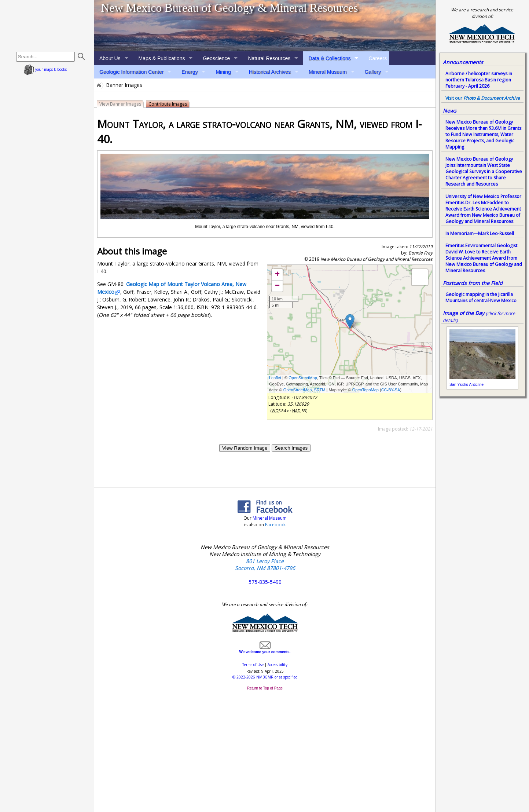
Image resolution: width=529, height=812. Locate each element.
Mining (223, 72)
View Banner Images (120, 104)
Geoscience (216, 58)
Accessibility (278, 665)
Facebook (275, 525)
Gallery (373, 72)
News (450, 111)
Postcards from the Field (473, 283)
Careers (378, 58)
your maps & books (45, 69)
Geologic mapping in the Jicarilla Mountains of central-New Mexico (481, 297)
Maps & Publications (162, 58)
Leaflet (275, 378)
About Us (110, 58)
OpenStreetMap (303, 378)
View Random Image (245, 448)
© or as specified (265, 677)
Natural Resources (269, 58)
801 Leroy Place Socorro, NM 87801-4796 (265, 564)
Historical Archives (270, 72)
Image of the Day (464, 313)
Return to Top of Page (265, 688)
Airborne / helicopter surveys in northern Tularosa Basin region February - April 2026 (479, 80)
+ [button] (277, 275)
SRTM (319, 390)
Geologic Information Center (131, 72)
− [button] (277, 286)
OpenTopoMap (365, 390)
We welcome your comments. (265, 650)
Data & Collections (329, 58)
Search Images (291, 448)
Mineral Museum (328, 72)
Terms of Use (253, 665)
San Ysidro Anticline (466, 384)
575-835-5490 (265, 582)
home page (47, 26)
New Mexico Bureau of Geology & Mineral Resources (229, 8)
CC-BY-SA (391, 390)
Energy (190, 72)
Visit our (483, 98)
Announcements (463, 62)
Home (98, 85)
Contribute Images (168, 104)
